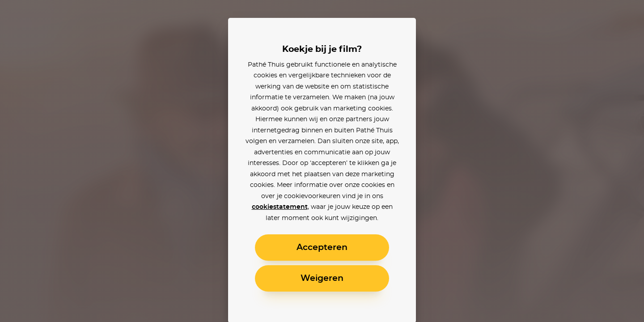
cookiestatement (280, 207)
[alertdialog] (322, 161)
